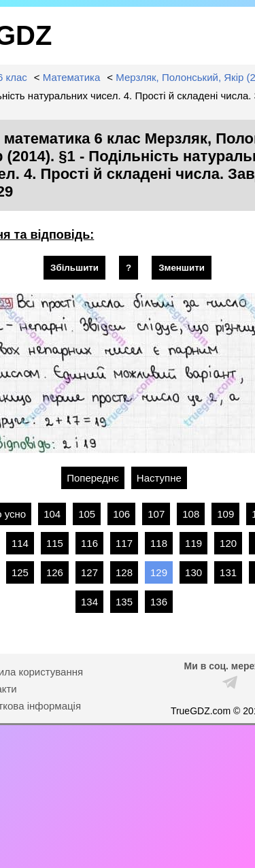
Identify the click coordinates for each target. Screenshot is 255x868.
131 (228, 572)
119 (193, 543)
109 (225, 514)
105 (87, 514)
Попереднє (93, 478)
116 (89, 543)
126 (55, 572)
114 (20, 543)
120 (228, 543)
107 (156, 514)
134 (89, 602)
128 (124, 572)
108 (191, 514)
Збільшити (74, 268)
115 (55, 543)
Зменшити (182, 268)
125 (20, 572)
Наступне (159, 478)
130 (193, 572)
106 (121, 514)
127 (89, 572)
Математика (72, 77)
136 (159, 602)
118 (159, 543)
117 (124, 543)
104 (52, 514)
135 (124, 602)
